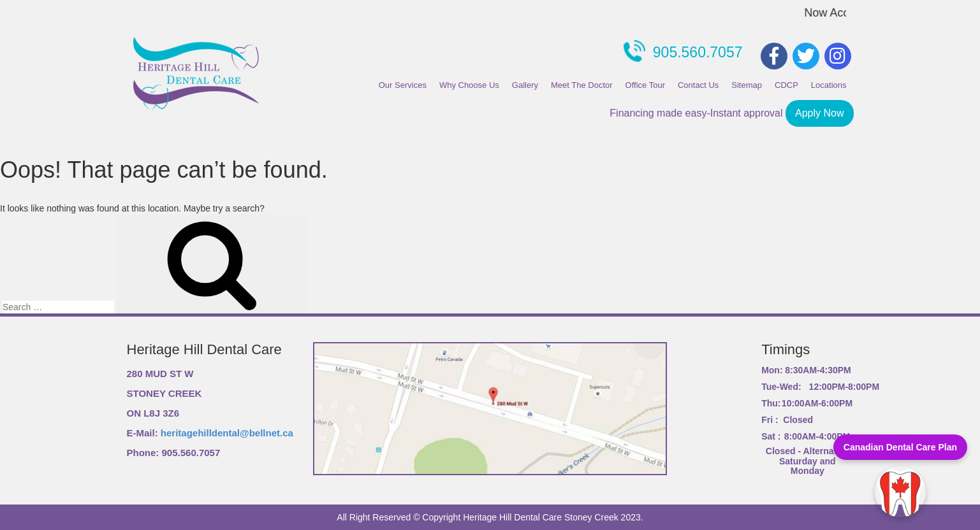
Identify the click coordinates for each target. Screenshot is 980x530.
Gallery (525, 85)
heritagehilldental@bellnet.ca (227, 433)
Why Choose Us (469, 85)
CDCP (786, 85)
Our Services (403, 85)
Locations (829, 85)
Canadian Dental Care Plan (900, 447)
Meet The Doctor (582, 85)
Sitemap (747, 85)
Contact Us (698, 85)
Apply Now (819, 113)
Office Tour (645, 85)
